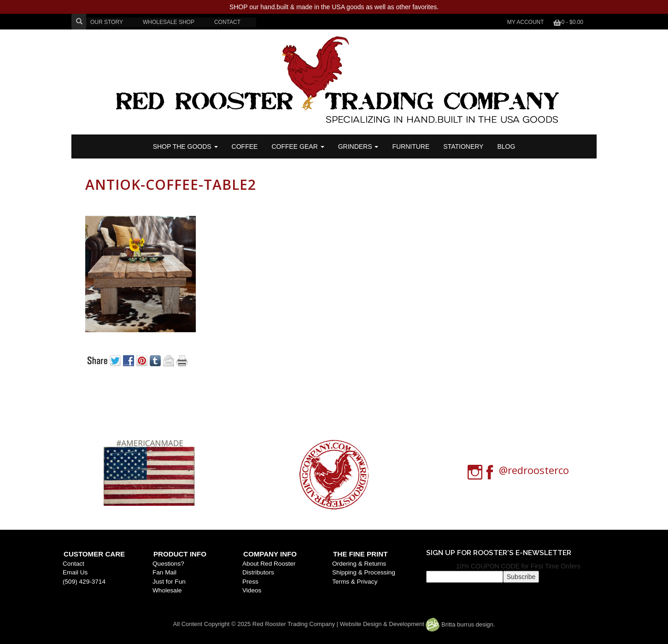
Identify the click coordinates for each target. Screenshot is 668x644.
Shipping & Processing (364, 572)
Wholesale (167, 590)
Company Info (270, 554)
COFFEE (245, 146)
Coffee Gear (298, 146)
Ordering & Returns (359, 564)
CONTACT (227, 22)
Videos (252, 590)
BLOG (506, 146)
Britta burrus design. (460, 624)
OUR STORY (107, 22)
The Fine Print (360, 554)
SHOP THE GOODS (185, 146)
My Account (526, 22)
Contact (73, 564)
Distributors (258, 572)
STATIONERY (463, 146)
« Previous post (133, 392)
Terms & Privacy (355, 582)
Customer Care (94, 554)
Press (250, 582)
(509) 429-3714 (84, 582)
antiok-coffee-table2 (171, 184)
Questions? (168, 564)
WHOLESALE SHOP (169, 22)
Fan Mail (164, 572)
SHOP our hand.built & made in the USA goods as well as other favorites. (334, 7)
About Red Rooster (269, 564)
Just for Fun (169, 582)
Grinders (358, 146)
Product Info (180, 554)
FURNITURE (411, 146)
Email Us (75, 572)
